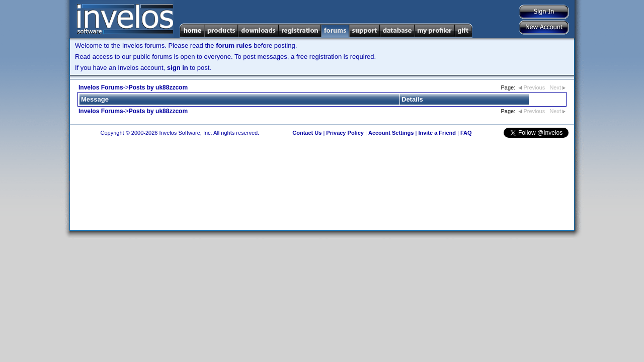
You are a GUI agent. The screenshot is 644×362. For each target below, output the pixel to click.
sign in (178, 68)
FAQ (466, 133)
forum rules (234, 46)
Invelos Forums (101, 87)
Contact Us (307, 133)
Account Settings (391, 133)
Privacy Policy (345, 133)
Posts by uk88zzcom (158, 87)
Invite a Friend (437, 133)
